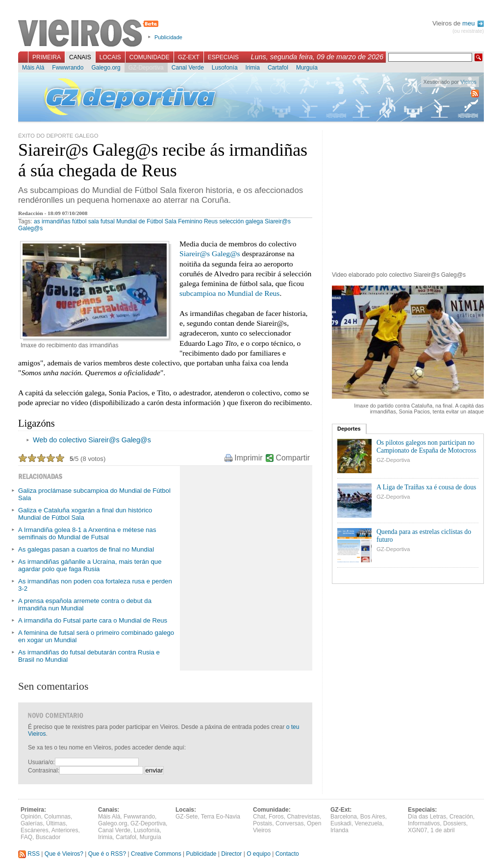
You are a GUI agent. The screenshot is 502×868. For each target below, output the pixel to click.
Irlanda (339, 830)
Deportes (349, 429)
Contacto (287, 854)
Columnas (57, 817)
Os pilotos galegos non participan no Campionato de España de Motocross (426, 446)
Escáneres (35, 830)
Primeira (47, 57)
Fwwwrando (68, 68)
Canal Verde (188, 68)
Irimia (253, 68)
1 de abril (442, 830)
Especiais (223, 57)
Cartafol (278, 68)
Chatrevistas (303, 817)
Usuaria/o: (41, 762)
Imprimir (248, 458)
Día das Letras (427, 817)
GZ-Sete (187, 817)
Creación (461, 817)
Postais (263, 823)
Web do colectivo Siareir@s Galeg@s (92, 440)
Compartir (293, 458)
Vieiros (90, 34)
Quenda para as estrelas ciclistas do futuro (424, 536)
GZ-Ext (189, 57)
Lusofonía (225, 68)
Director (231, 854)
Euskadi (341, 823)
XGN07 (417, 830)
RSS (29, 854)
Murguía (307, 68)
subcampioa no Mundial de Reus (229, 293)
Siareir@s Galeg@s (210, 253)
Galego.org (106, 68)
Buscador (48, 837)
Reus (211, 221)
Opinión (31, 817)
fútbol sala (86, 221)
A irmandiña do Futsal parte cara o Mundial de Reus (93, 620)
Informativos (424, 823)
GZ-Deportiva (146, 68)
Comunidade (150, 57)
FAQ (26, 837)
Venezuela (368, 823)
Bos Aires (373, 817)
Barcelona (344, 817)
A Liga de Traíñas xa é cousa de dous (426, 487)
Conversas (289, 823)
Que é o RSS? (107, 854)
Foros (276, 817)
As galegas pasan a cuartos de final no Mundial (86, 549)
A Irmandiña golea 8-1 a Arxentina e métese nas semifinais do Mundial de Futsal (87, 533)
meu (473, 23)
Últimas (56, 823)
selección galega (241, 221)
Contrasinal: (44, 771)
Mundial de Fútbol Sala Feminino (159, 221)
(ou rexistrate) (468, 31)
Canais (80, 57)
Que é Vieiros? (64, 854)
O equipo (259, 854)
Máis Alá (33, 68)
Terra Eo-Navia (221, 817)
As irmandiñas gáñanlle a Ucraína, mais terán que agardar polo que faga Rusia (90, 565)
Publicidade (168, 37)
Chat (259, 817)
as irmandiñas (52, 221)
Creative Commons (156, 854)
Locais (110, 57)
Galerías (32, 823)
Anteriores (65, 830)
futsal (108, 221)
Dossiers (455, 823)
